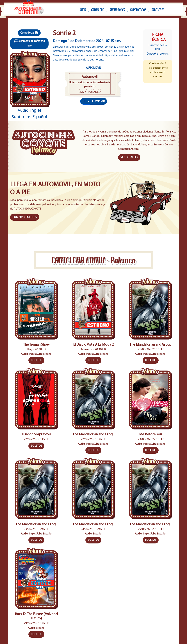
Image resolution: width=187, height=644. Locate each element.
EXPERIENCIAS (138, 10)
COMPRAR (98, 101)
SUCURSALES (117, 10)
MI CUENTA (158, 10)
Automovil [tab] (94, 68)
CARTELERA (98, 10)
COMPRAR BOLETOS (25, 217)
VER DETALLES (129, 157)
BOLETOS (36, 360)
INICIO (83, 10)
